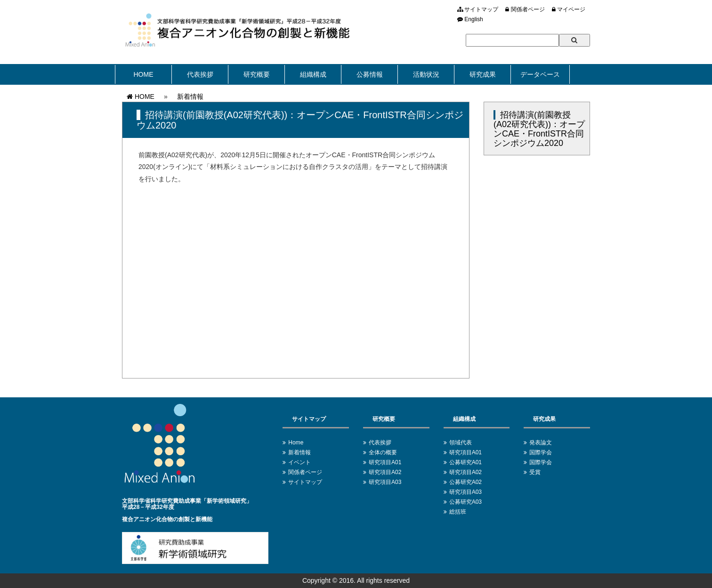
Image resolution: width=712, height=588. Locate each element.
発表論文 (541, 443)
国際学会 (541, 452)
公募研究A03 (465, 502)
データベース (540, 74)
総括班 (458, 512)
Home (296, 443)
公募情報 (370, 74)
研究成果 (483, 74)
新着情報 (190, 97)
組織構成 (313, 74)
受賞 (535, 472)
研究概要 (257, 74)
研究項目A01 (385, 462)
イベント (299, 462)
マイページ (569, 9)
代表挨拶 (200, 74)
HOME (144, 74)
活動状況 (426, 74)
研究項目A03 (385, 482)
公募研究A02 (465, 482)
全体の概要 (383, 452)
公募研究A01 (465, 462)
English (470, 19)
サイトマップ (478, 9)
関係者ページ (525, 9)
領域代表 (461, 443)
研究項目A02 (385, 472)
